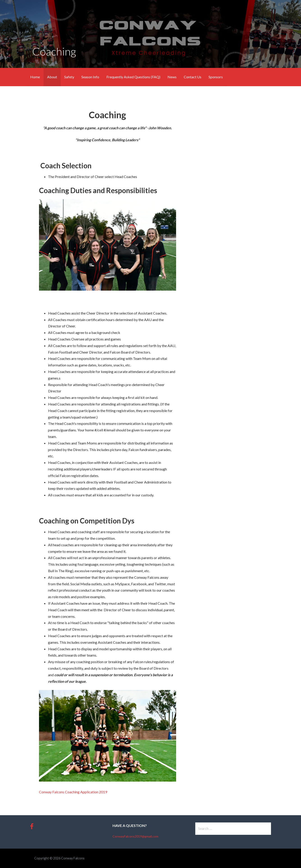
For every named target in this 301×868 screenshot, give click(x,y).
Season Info (90, 77)
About (52, 77)
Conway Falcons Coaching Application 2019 (73, 792)
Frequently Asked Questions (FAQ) (133, 77)
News (172, 77)
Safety (69, 77)
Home (35, 77)
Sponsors (216, 77)
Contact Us (193, 77)
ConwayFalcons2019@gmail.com (135, 836)
